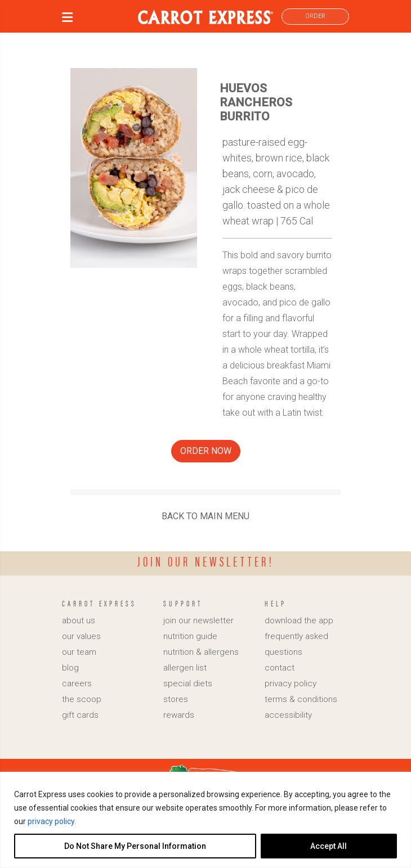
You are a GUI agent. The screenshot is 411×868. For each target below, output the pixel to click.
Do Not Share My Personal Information (135, 846)
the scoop (82, 699)
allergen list (185, 668)
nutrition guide (190, 636)
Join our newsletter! (206, 561)
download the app (299, 620)
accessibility (288, 715)
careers (77, 683)
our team (79, 652)
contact (280, 668)
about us (79, 620)
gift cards (80, 715)
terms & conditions (301, 699)
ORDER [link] (315, 16)
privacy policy (291, 683)
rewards (179, 715)
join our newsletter (198, 620)
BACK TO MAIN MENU (205, 516)
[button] (67, 19)
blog (70, 668)
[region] (205, 820)
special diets (188, 683)
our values (81, 636)
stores (176, 699)
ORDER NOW (206, 451)
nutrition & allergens (201, 652)
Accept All (329, 846)
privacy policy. (52, 821)
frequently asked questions (296, 644)
